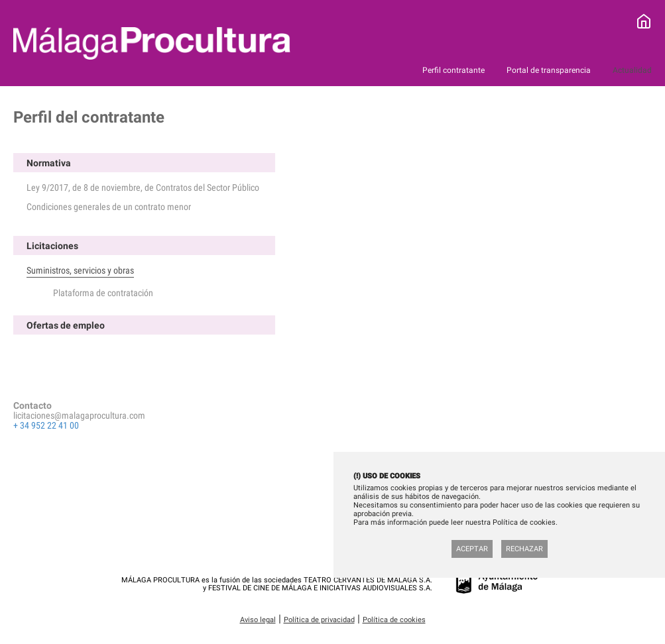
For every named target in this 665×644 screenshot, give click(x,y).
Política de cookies (394, 620)
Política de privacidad (319, 620)
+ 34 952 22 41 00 (46, 425)
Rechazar (524, 549)
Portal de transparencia (550, 70)
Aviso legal (258, 620)
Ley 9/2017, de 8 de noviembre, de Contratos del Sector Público (143, 188)
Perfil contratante (454, 70)
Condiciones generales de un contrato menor (109, 207)
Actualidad (632, 70)
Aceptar (472, 549)
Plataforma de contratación (103, 293)
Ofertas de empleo (66, 325)
